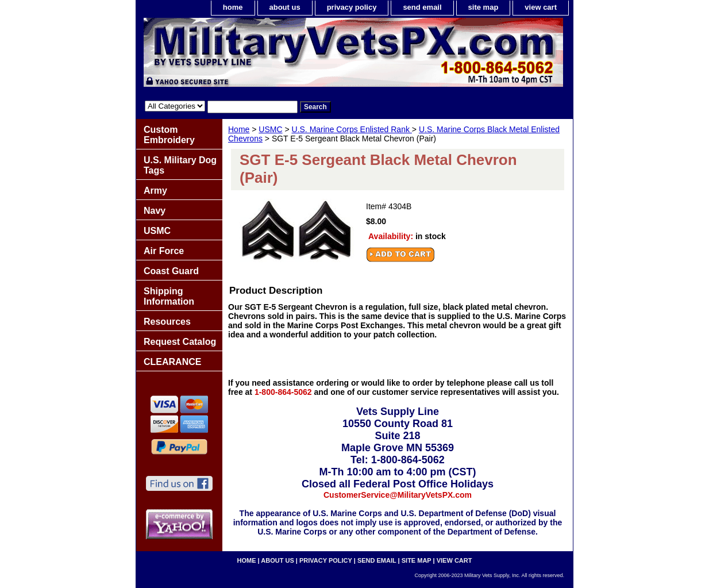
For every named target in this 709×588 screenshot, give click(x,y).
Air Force (164, 251)
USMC (270, 129)
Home (239, 129)
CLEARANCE (172, 362)
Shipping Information (169, 296)
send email (422, 7)
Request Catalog (180, 342)
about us (285, 7)
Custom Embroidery (169, 135)
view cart (541, 7)
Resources (167, 322)
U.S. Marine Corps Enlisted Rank (352, 129)
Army (155, 191)
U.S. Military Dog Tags (180, 165)
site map (483, 7)
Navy (155, 211)
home (233, 7)
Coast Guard (171, 271)
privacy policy (352, 7)
